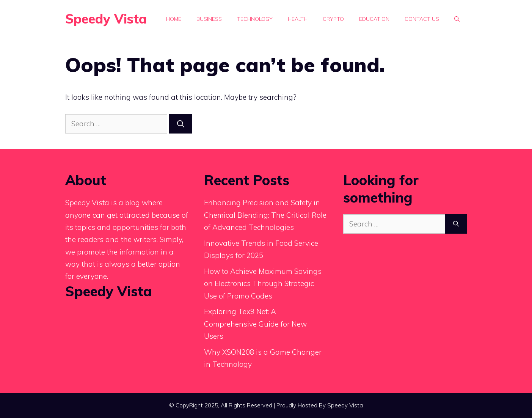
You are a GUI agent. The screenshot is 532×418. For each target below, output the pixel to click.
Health (298, 19)
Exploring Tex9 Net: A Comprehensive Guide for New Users (255, 324)
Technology (255, 19)
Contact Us (422, 19)
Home (174, 19)
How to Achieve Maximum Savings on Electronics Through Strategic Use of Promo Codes (263, 284)
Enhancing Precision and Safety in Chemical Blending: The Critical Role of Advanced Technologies (265, 215)
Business (209, 19)
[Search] (181, 124)
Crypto (333, 19)
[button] (457, 19)
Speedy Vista (106, 19)
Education (374, 19)
